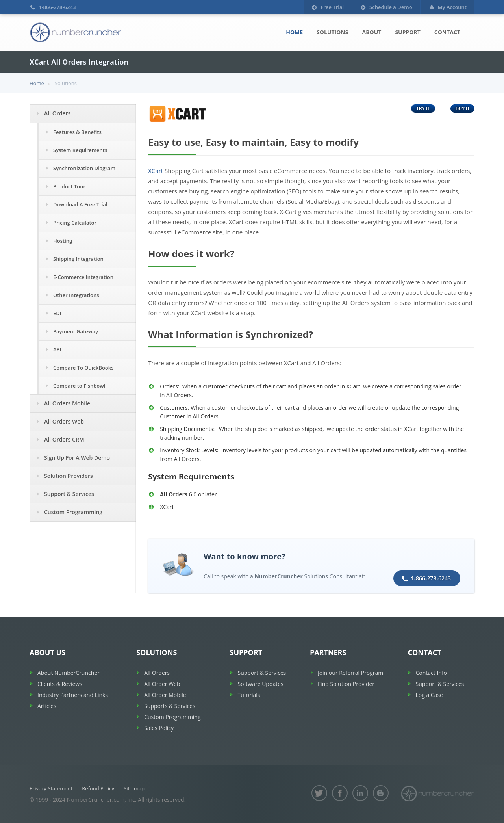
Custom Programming (73, 512)
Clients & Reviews (60, 684)
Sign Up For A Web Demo (77, 458)
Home (294, 32)
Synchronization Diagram (84, 168)
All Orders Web (64, 421)
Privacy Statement (51, 788)
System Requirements (80, 150)
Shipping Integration (78, 259)
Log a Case (429, 695)
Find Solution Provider (346, 684)
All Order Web (162, 684)
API (57, 349)
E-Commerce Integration (83, 277)
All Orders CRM (64, 439)
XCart (156, 171)
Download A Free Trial (80, 204)
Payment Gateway (76, 331)
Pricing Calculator (75, 223)
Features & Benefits (77, 132)
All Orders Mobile (67, 403)
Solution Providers (69, 476)
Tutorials (249, 695)
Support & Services (69, 494)
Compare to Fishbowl (79, 386)
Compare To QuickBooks (83, 368)
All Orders (57, 113)
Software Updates (260, 684)
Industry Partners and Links (73, 695)
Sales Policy (159, 728)
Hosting (63, 241)
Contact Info (431, 673)
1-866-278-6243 (431, 578)
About (372, 32)
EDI (57, 313)
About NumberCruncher (69, 673)
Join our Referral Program (350, 673)
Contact (447, 32)
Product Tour (69, 186)
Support (408, 32)
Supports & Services (170, 706)
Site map (134, 788)
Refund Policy (98, 788)
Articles (47, 706)
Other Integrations (76, 295)
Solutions (332, 32)
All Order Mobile (165, 695)
